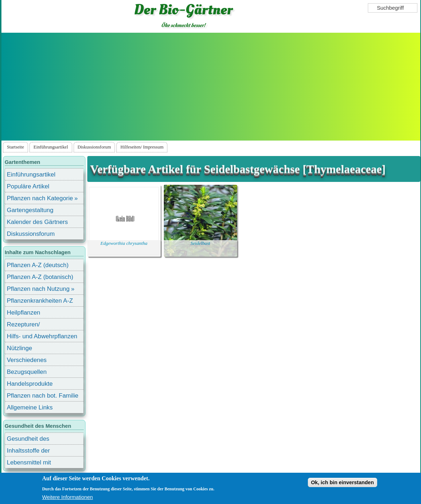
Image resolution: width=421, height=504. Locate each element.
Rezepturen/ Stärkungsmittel (28, 326)
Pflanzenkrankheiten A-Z (40, 301)
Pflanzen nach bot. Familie (43, 396)
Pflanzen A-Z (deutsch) (38, 265)
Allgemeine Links (30, 407)
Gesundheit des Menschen (28, 440)
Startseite (15, 147)
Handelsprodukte (30, 384)
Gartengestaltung (30, 210)
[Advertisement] (211, 87)
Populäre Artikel (28, 186)
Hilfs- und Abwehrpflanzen (42, 336)
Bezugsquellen (27, 372)
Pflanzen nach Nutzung (38, 289)
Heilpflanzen (24, 313)
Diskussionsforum (94, 147)
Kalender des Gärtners (37, 222)
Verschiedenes (27, 360)
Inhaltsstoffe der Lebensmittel (28, 452)
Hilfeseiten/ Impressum (142, 147)
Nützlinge (19, 348)
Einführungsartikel (51, 147)
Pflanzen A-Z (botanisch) (40, 277)
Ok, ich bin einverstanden (343, 482)
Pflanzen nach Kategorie (40, 198)
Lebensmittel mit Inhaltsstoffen (29, 464)
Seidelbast (201, 243)
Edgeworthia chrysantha (124, 243)
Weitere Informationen (67, 497)
